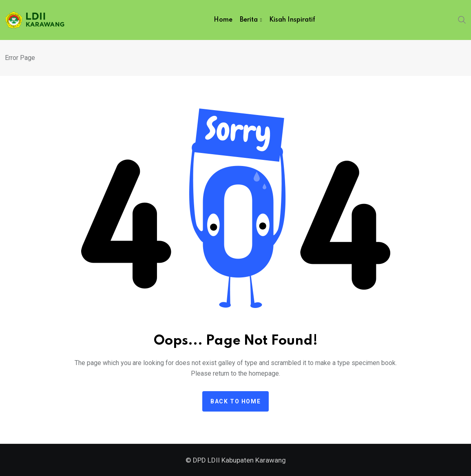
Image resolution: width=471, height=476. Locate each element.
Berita (249, 20)
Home (223, 20)
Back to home (236, 401)
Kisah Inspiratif (292, 20)
